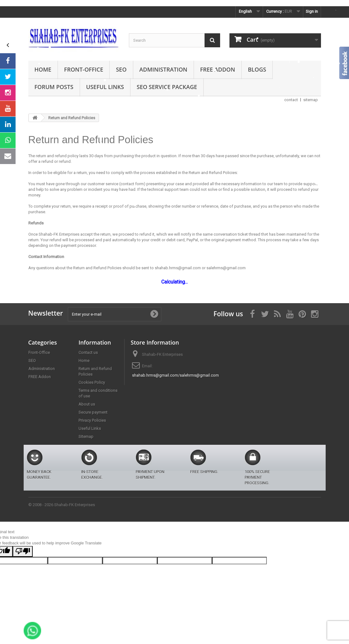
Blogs (257, 69)
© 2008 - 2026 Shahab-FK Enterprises (62, 505)
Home (43, 69)
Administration (163, 69)
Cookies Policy (92, 382)
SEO (121, 69)
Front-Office (84, 69)
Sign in (312, 11)
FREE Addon (218, 69)
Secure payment (93, 412)
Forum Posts (54, 87)
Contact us (88, 353)
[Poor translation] (23, 551)
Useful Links (105, 87)
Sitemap (86, 437)
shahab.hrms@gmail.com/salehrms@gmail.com (175, 375)
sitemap (311, 100)
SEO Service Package (167, 87)
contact (291, 100)
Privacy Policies (92, 420)
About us (87, 404)
